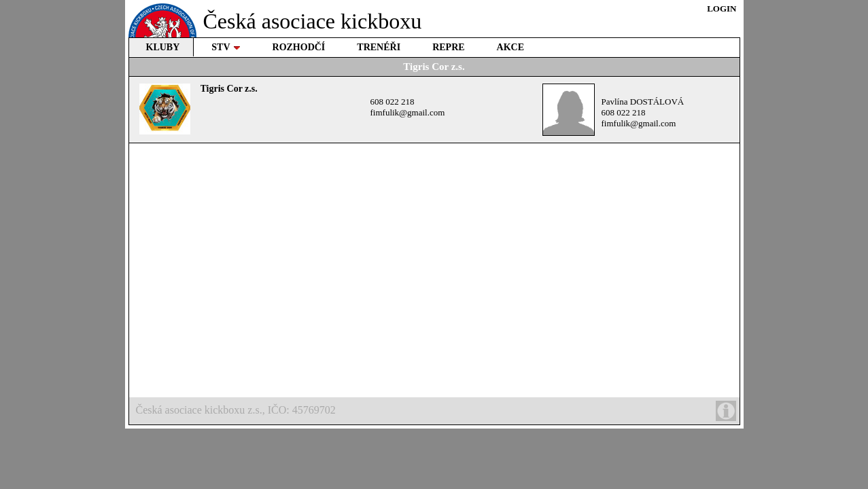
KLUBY (163, 47)
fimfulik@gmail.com (408, 112)
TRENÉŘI (379, 47)
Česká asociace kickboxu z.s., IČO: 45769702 (436, 411)
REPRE (448, 47)
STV (226, 47)
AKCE (510, 47)
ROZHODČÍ (299, 47)
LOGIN (722, 8)
